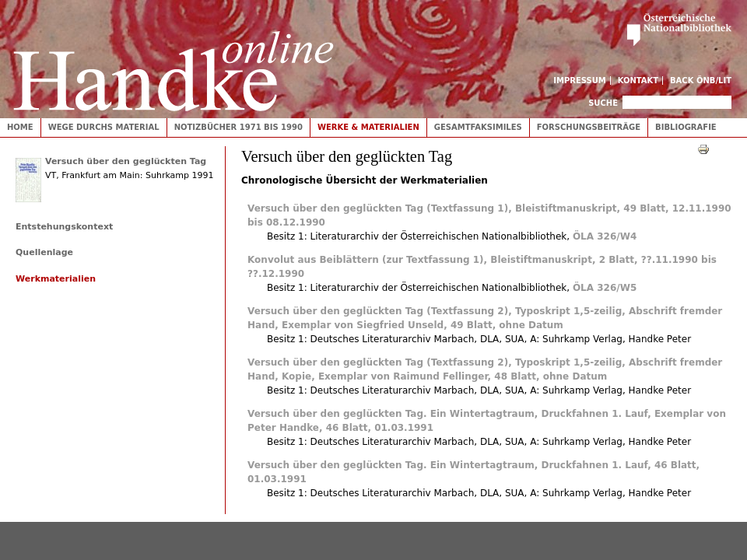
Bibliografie (686, 127)
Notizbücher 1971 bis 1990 (238, 127)
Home (20, 127)
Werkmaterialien (56, 279)
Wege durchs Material (104, 127)
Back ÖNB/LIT (701, 80)
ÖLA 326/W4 (605, 236)
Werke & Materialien (368, 127)
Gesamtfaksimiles (478, 127)
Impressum (580, 80)
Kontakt (638, 80)
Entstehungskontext (64, 227)
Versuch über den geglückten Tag (126, 161)
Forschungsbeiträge (589, 127)
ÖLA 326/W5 (605, 288)
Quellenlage (44, 252)
